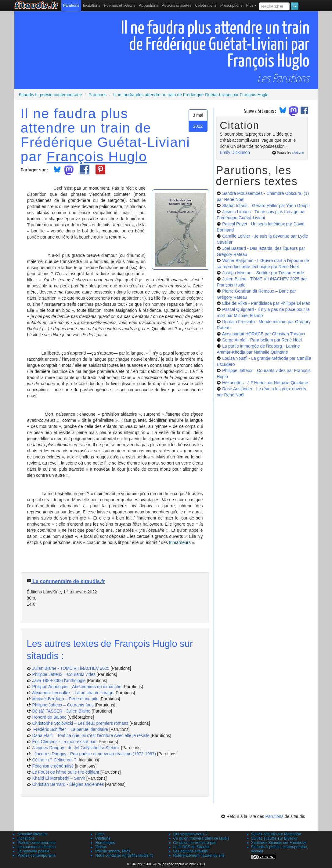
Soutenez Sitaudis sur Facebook (279, 843)
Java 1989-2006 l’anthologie (59, 680)
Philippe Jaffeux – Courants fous (63, 705)
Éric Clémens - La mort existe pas (64, 742)
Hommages (105, 843)
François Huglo (97, 156)
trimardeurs (180, 542)
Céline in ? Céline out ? (55, 760)
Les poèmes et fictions (36, 847)
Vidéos (101, 847)
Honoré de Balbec (50, 717)
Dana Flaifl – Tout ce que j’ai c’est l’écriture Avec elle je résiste (91, 735)
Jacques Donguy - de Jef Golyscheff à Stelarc (76, 748)
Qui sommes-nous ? (190, 834)
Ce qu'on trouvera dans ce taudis (201, 838)
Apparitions (148, 5)
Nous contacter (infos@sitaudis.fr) (124, 855)
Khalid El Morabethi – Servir (59, 778)
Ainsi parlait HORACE (263, 334)
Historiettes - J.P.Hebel (265, 383)
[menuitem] (71, 5)
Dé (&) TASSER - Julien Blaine (61, 711)
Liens (100, 834)
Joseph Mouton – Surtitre (263, 273)
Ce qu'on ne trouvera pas (195, 843)
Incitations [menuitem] (92, 5)
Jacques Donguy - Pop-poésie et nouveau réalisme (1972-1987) (94, 754)
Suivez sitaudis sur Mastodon (276, 834)
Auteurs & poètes (177, 5)
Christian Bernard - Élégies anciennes (68, 784)
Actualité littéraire (32, 834)
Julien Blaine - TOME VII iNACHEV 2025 (71, 668)
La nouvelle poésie (33, 851)
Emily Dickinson (235, 152)
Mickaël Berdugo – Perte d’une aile (65, 699)
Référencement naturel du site (199, 855)
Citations (103, 838)
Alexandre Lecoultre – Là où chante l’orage (73, 693)
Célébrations (206, 5)
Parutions (71, 5)
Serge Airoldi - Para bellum (262, 340)
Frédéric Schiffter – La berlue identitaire (70, 729)
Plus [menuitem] (251, 5)
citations (298, 152)
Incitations (26, 838)
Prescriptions (231, 5)
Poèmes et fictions (119, 5)
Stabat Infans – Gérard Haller (266, 206)
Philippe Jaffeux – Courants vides (64, 674)
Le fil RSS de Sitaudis (192, 847)
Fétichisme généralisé (53, 766)
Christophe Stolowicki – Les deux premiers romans (80, 723)
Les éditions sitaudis (190, 851)
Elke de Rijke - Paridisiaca (266, 303)
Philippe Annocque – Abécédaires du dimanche (77, 687)
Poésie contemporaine (36, 843)
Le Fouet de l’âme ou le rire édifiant (65, 772)
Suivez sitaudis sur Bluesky (274, 838)
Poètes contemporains (36, 855)
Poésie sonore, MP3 (112, 851)
